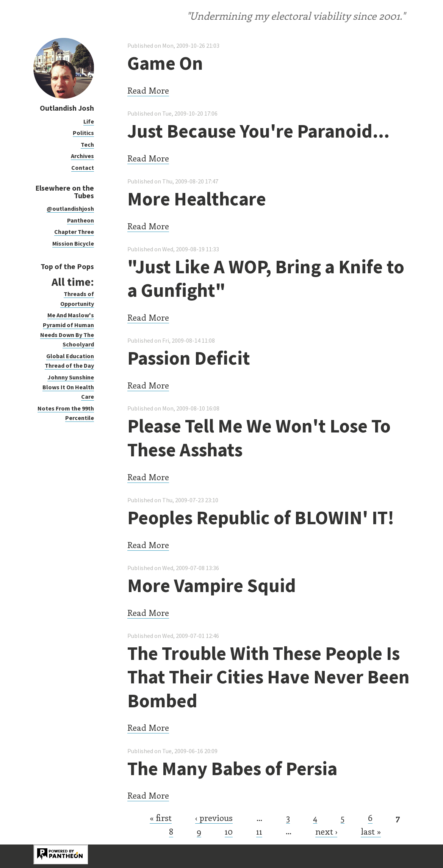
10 (229, 831)
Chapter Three (74, 232)
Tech (87, 144)
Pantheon (81, 220)
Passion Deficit (189, 358)
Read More (148, 90)
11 (259, 831)
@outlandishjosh (70, 208)
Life (89, 121)
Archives (82, 156)
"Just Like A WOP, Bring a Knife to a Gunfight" (266, 279)
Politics (83, 133)
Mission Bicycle (73, 243)
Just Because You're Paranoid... (258, 131)
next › (326, 831)
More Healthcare (197, 199)
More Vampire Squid (212, 585)
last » (371, 831)
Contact (83, 168)
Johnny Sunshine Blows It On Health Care (68, 387)
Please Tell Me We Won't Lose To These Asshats (259, 438)
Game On (165, 63)
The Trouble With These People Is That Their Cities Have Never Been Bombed (268, 677)
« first (161, 818)
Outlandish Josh (67, 108)
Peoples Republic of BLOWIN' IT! (261, 518)
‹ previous (214, 818)
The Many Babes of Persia (232, 769)
